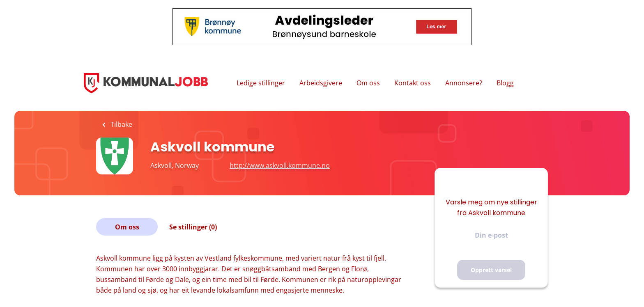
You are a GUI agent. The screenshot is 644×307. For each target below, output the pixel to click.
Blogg (505, 83)
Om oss (368, 83)
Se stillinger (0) (193, 227)
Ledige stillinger (261, 83)
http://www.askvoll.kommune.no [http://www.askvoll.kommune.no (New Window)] (280, 165)
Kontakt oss (413, 83)
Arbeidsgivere (321, 83)
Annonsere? (464, 83)
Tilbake (121, 124)
